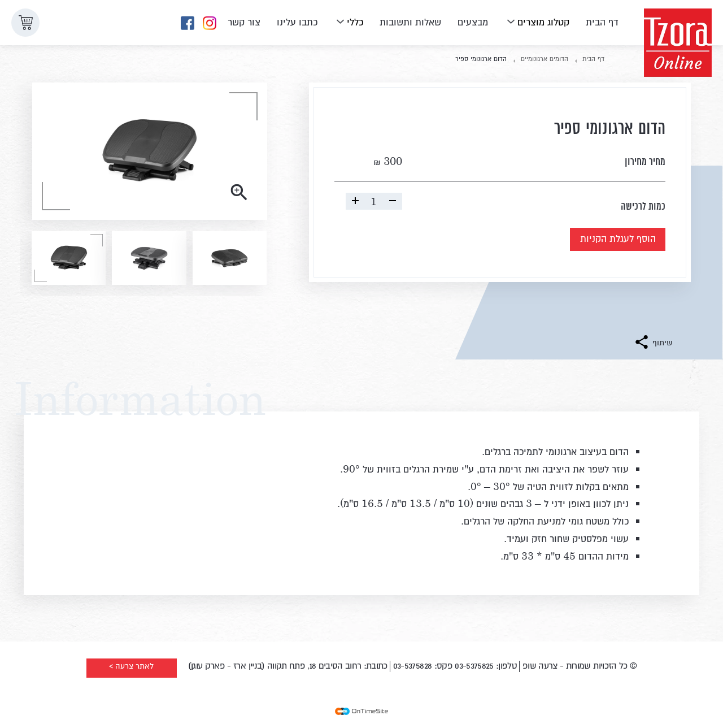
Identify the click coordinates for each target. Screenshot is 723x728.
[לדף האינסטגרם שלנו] (210, 23)
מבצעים (473, 21)
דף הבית (602, 21)
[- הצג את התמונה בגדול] (150, 151)
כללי (355, 21)
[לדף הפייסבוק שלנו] (188, 23)
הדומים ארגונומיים (545, 58)
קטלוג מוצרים (543, 21)
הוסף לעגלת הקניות (600, 240)
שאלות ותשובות (410, 21)
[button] (25, 23)
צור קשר (244, 21)
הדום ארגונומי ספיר (481, 58)
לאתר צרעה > (131, 666)
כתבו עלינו (297, 21)
